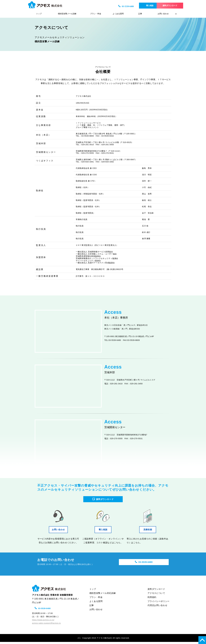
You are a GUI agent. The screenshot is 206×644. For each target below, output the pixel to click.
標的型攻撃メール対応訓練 (103, 595)
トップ (39, 14)
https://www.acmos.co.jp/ (43, 622)
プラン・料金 (96, 14)
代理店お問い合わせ (157, 607)
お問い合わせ (163, 14)
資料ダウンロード (166, 6)
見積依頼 (149, 532)
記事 (140, 14)
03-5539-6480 (117, 6)
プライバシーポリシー (158, 603)
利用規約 (152, 599)
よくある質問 (118, 14)
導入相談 (142, 6)
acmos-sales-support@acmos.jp (46, 625)
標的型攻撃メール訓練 (67, 14)
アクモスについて (156, 595)
